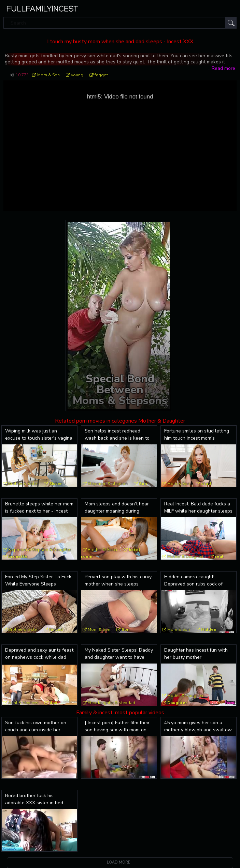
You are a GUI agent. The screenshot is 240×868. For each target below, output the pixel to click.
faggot (101, 75)
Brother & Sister (23, 484)
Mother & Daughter (185, 557)
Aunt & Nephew (23, 703)
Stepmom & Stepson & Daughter (40, 550)
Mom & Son (48, 75)
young (77, 75)
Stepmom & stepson (108, 484)
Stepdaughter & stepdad (111, 703)
